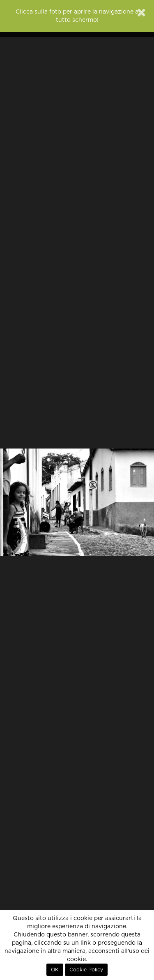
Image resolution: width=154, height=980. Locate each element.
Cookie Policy (86, 970)
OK (55, 970)
